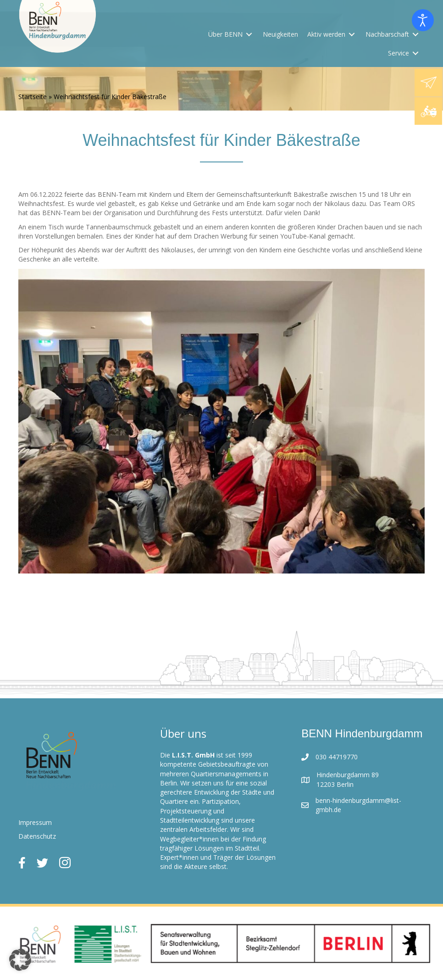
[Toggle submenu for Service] (415, 53)
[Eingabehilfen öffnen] (423, 20)
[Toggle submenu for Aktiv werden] (352, 35)
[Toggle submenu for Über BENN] (249, 35)
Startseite (33, 97)
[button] (20, 960)
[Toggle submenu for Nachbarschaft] (415, 35)
